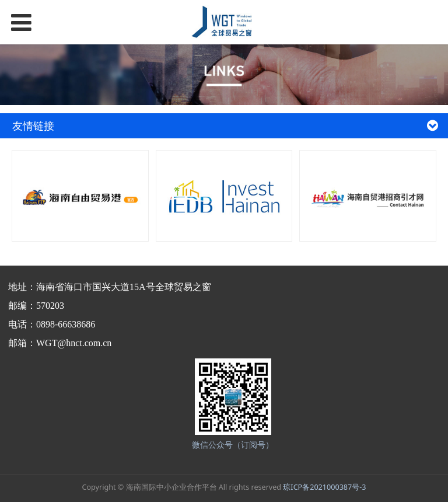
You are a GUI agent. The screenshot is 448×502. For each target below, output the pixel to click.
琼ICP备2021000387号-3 (324, 487)
